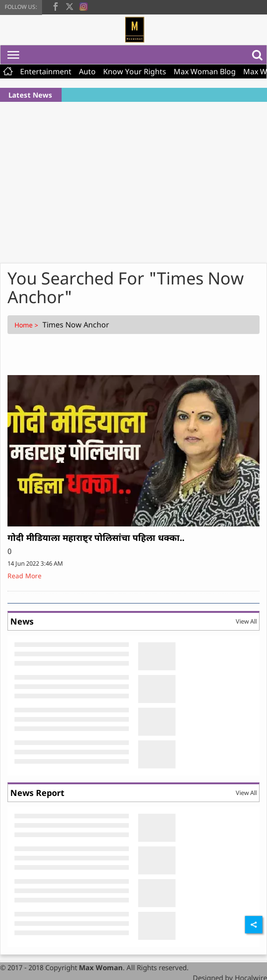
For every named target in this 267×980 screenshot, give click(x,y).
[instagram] (84, 6)
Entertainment (46, 71)
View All (246, 621)
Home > (27, 325)
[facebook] (56, 6)
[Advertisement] (134, 179)
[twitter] (70, 6)
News (22, 621)
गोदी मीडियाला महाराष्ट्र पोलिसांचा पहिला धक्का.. (96, 538)
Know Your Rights (135, 71)
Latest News (30, 95)
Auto (87, 71)
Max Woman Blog (205, 71)
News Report (37, 793)
